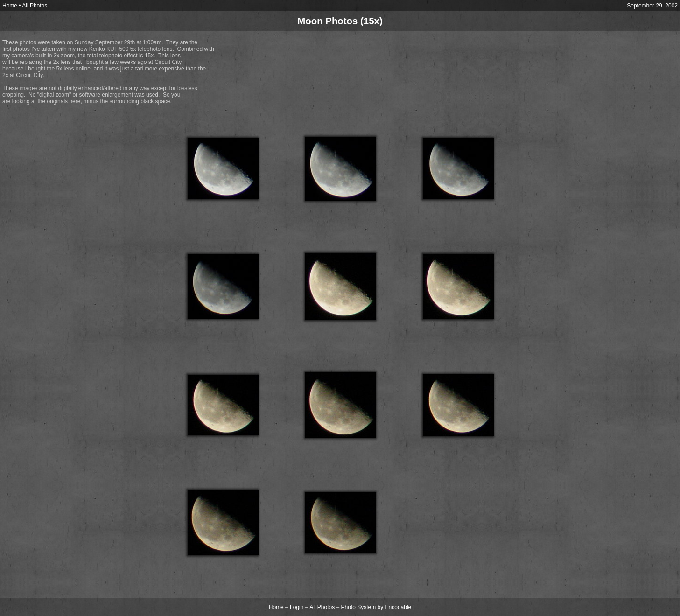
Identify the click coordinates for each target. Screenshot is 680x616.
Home (10, 6)
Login (297, 607)
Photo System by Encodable (376, 607)
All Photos (35, 6)
